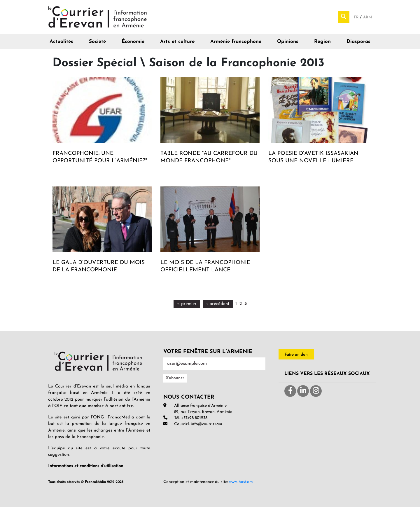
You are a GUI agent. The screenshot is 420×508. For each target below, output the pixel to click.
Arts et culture (177, 42)
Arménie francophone (236, 42)
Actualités (61, 42)
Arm (367, 18)
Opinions (288, 42)
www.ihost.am (241, 483)
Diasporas (358, 42)
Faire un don (296, 355)
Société (97, 42)
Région (322, 42)
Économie (133, 42)
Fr (357, 18)
